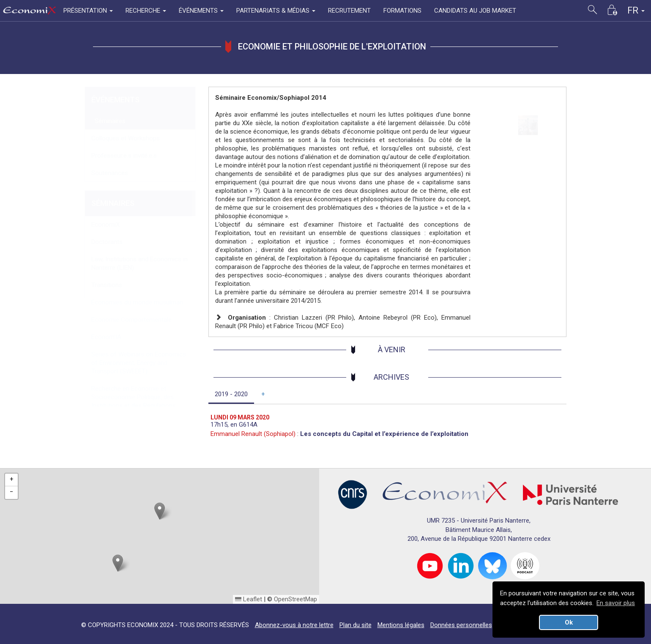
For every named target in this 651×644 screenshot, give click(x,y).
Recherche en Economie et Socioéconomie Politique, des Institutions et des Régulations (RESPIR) (134, 401)
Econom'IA (106, 337)
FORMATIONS (402, 11)
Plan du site (356, 625)
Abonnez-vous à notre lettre (294, 625)
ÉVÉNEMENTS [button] (201, 11)
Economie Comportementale (131, 320)
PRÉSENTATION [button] (88, 11)
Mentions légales (401, 625)
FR (636, 10)
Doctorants (107, 242)
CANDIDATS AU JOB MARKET (475, 11)
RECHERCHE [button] (146, 11)
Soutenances (110, 173)
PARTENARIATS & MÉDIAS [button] (276, 11)
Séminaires (108, 121)
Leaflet (249, 599)
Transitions (107, 285)
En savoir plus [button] (616, 603)
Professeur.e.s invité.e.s (124, 156)
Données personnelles (461, 625)
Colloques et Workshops (126, 138)
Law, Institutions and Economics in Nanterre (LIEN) (139, 263)
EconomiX (105, 225)
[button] (160, 511)
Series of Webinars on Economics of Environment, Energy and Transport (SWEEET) (139, 363)
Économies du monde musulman (137, 302)
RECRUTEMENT (349, 11)
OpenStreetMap (295, 599)
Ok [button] (569, 622)
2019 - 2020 (231, 394)
